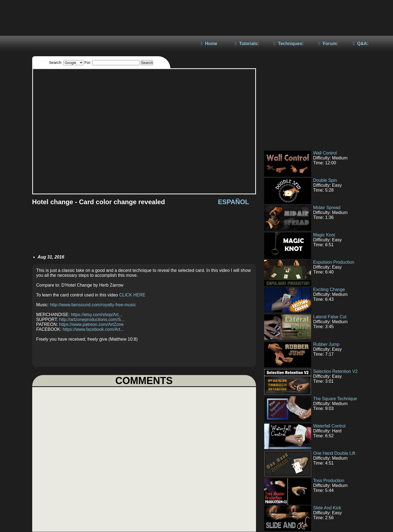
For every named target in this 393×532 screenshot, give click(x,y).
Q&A (361, 44)
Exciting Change (329, 289)
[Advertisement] (311, 106)
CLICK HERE (132, 295)
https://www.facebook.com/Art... (93, 329)
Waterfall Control (330, 426)
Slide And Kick (327, 508)
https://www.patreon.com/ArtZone (91, 324)
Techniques (289, 44)
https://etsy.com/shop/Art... (97, 315)
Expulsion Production (334, 262)
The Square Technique (335, 399)
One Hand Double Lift (334, 453)
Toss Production (329, 481)
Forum (328, 44)
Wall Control (325, 153)
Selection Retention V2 (336, 371)
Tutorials (247, 44)
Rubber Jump (326, 344)
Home (209, 44)
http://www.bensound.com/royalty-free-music (93, 305)
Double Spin (325, 180)
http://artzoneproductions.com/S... (92, 320)
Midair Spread (327, 208)
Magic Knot (324, 235)
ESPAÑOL (234, 202)
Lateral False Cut (330, 317)
